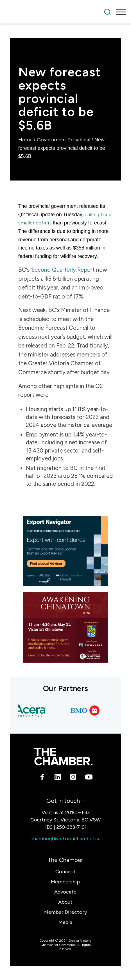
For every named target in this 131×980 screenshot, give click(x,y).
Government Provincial (64, 140)
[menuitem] (107, 12)
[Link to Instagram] (73, 778)
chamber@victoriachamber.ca (65, 839)
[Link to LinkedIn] (58, 778)
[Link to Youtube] (89, 778)
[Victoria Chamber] (53, 12)
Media (65, 922)
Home (25, 140)
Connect (65, 872)
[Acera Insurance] (31, 710)
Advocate (65, 892)
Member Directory (65, 912)
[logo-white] (63, 757)
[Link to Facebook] (42, 778)
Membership (65, 882)
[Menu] (118, 12)
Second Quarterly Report (63, 270)
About (65, 902)
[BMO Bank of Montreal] (87, 710)
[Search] (107, 12)
